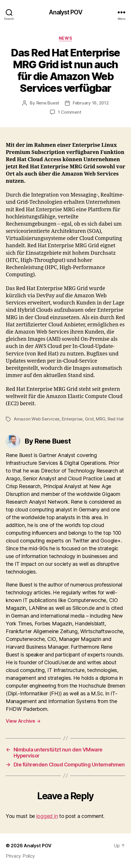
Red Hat (116, 419)
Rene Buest (48, 103)
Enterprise (72, 419)
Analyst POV (65, 12)
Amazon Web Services (37, 419)
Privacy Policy (20, 856)
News (65, 38)
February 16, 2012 (91, 103)
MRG (101, 419)
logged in (47, 816)
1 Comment (70, 112)
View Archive (23, 721)
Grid (89, 419)
